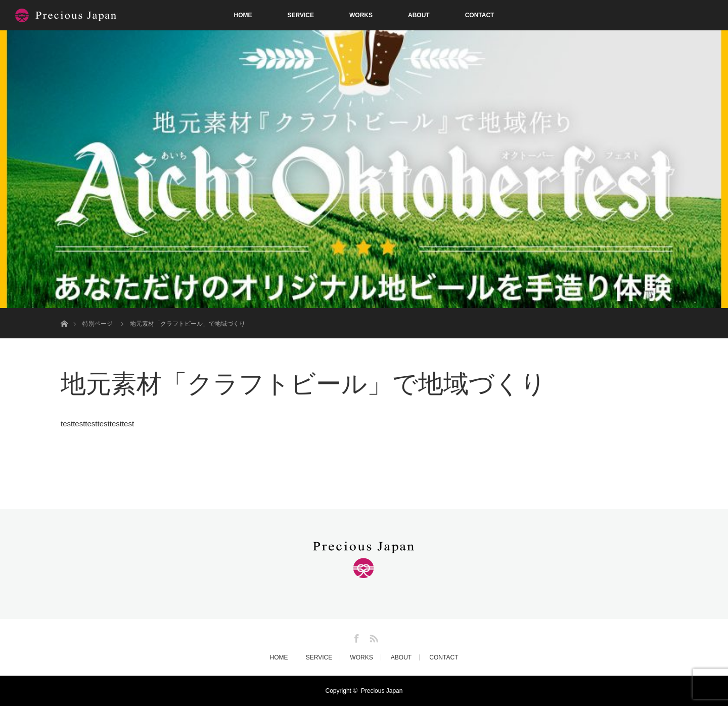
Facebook (355, 637)
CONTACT (480, 15)
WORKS (361, 15)
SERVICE (301, 15)
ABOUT (419, 15)
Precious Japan (382, 691)
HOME (243, 15)
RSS (373, 637)
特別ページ (98, 324)
